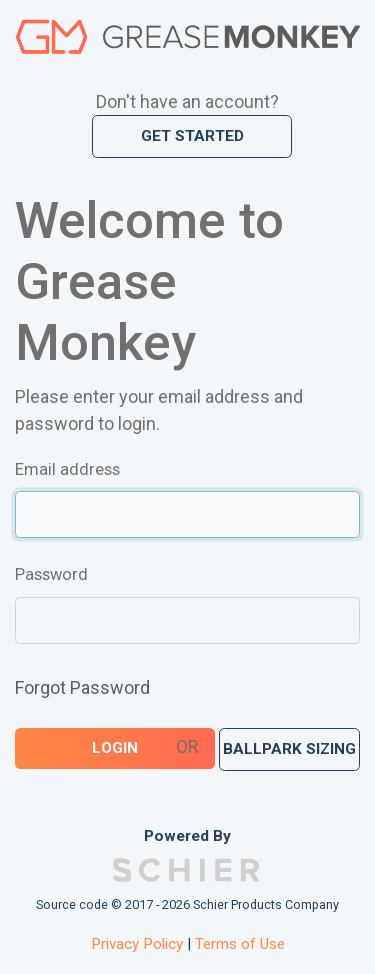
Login (115, 748)
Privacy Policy (137, 944)
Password (51, 574)
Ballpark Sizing (289, 749)
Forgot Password (82, 687)
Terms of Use (240, 944)
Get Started (192, 136)
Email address (67, 469)
